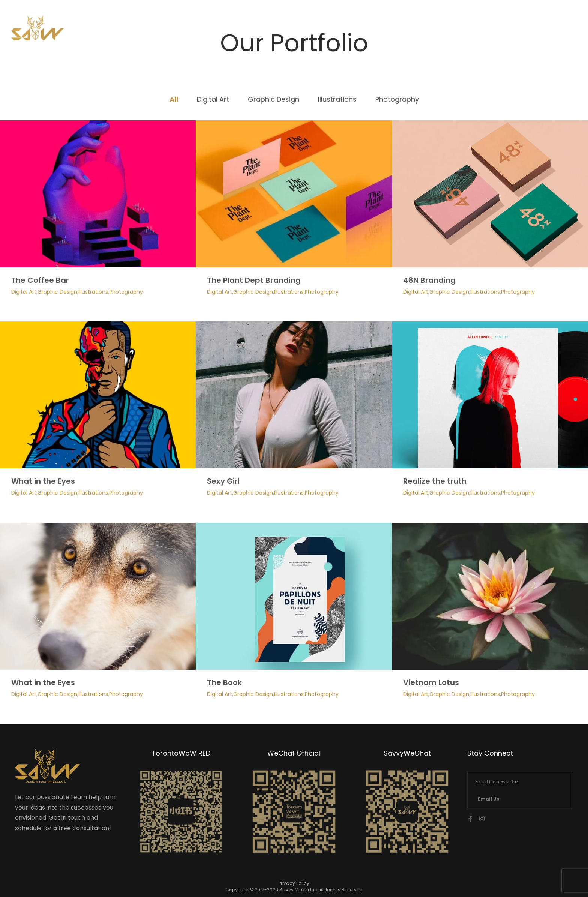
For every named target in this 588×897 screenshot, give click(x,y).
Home (409, 31)
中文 (542, 31)
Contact (502, 31)
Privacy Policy (294, 883)
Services (453, 31)
